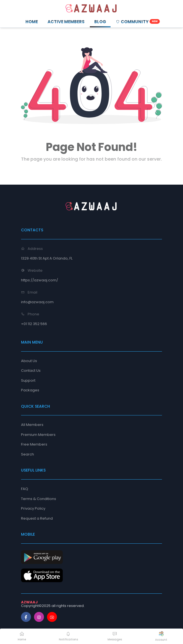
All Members (32, 425)
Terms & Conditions (39, 499)
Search (28, 454)
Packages (30, 390)
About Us (29, 361)
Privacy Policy (33, 508)
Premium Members (38, 435)
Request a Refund (37, 518)
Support (28, 380)
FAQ (25, 489)
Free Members (34, 444)
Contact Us (31, 371)
